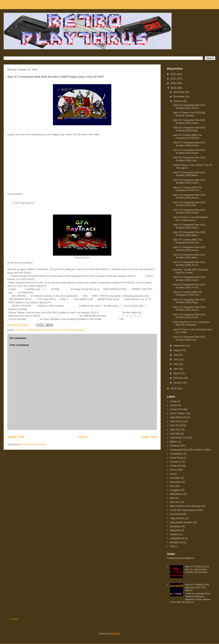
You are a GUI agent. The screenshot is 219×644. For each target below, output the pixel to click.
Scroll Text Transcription (72, 330)
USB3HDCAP (177, 538)
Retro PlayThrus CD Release (185, 506)
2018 (174, 388)
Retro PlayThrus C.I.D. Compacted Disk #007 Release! (191, 323)
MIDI (172, 498)
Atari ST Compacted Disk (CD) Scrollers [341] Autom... (189, 211)
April (176, 369)
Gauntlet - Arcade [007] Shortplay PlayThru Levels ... (190, 271)
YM (172, 546)
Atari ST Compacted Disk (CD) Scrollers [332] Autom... (189, 308)
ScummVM (176, 514)
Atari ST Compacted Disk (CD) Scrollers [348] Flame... (189, 144)
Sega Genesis (177, 518)
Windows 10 (176, 542)
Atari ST (20, 330)
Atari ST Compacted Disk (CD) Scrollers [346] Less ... (189, 159)
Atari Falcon (176, 421)
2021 (174, 79)
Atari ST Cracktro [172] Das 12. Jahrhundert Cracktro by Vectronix (197, 569)
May (176, 364)
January (178, 383)
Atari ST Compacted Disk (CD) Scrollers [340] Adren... (189, 226)
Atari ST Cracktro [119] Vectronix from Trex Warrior (197, 587)
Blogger (116, 634)
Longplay (175, 490)
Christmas (175, 446)
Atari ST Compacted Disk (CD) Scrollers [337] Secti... (189, 256)
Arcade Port (176, 409)
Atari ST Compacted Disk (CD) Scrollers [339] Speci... (189, 234)
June (176, 359)
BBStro (174, 442)
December (179, 92)
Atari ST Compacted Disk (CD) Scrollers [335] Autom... (189, 279)
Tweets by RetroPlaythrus (180, 558)
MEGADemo (177, 494)
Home (83, 437)
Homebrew (176, 482)
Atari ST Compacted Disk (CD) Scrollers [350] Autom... (189, 122)
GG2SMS (175, 478)
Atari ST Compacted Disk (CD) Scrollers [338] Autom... (189, 249)
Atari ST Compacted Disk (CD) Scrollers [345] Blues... (189, 174)
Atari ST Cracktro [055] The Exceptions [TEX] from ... (187, 294)
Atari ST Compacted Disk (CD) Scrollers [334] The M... (189, 286)
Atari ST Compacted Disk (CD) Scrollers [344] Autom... (189, 181)
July (176, 355)
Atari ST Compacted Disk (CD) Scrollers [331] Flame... (189, 316)
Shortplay (175, 526)
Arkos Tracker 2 (178, 413)
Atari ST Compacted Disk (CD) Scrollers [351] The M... (189, 107)
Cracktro (174, 462)
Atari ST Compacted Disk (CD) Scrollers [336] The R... (189, 264)
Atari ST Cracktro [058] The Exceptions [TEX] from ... (187, 136)
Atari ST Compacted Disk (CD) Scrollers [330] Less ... (189, 338)
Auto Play (175, 434)
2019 (174, 88)
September (180, 346)
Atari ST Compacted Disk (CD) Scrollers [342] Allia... (189, 204)
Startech (174, 534)
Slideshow (175, 530)
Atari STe (175, 430)
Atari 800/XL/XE (178, 417)
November (179, 96)
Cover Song (176, 458)
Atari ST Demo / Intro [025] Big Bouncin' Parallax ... (189, 114)
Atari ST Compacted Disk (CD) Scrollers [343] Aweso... (189, 196)
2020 (174, 83)
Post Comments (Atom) (34, 444)
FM (172, 474)
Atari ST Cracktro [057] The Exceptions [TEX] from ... (187, 189)
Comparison (176, 454)
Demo (173, 470)
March (177, 373)
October (178, 101)
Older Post (149, 437)
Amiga (173, 401)
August (178, 350)
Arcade (174, 405)
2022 (174, 74)
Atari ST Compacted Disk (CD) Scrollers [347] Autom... (189, 151)
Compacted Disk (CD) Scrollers (42, 330)
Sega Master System (181, 522)
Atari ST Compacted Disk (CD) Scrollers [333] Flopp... (189, 301)
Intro (172, 486)
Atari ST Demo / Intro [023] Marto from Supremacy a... (190, 219)
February (179, 378)
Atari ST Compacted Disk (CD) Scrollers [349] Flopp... (189, 129)
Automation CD (178, 438)
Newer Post (16, 437)
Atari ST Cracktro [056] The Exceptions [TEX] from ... (187, 241)
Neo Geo (175, 502)
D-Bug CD (175, 466)
